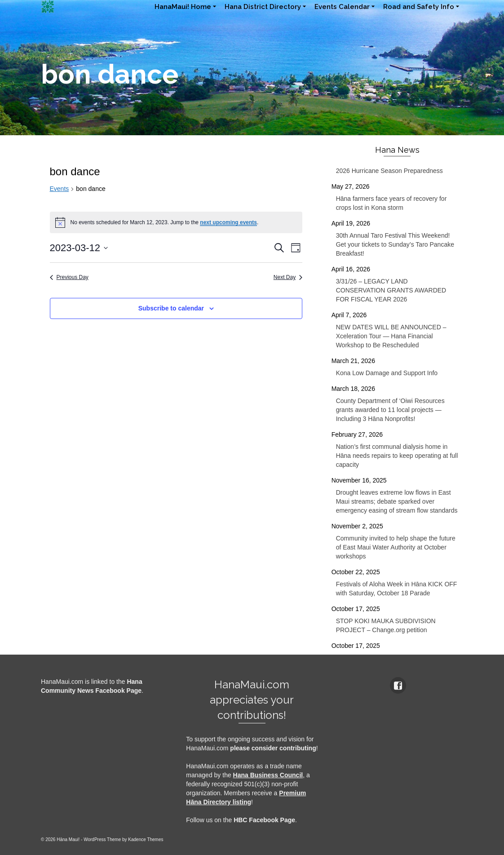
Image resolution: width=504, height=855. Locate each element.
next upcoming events (228, 222)
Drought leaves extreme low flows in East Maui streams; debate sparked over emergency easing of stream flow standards (397, 501)
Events (60, 189)
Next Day (288, 277)
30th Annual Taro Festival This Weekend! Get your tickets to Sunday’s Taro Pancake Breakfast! (395, 244)
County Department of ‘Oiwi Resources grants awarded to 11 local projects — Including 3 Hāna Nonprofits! (390, 410)
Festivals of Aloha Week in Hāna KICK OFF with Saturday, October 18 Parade (397, 589)
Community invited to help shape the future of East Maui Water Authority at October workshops (396, 547)
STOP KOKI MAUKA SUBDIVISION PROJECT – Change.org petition (386, 625)
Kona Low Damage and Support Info (387, 373)
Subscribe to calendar (171, 308)
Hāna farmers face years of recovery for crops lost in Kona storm (391, 203)
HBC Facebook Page (264, 820)
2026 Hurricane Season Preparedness (389, 171)
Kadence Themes (146, 839)
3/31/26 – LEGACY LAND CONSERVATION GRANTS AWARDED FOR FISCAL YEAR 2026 (391, 290)
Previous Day (69, 277)
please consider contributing (273, 748)
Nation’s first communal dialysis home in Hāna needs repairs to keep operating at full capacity (397, 456)
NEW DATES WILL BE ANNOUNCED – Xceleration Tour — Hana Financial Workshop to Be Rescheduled (391, 336)
